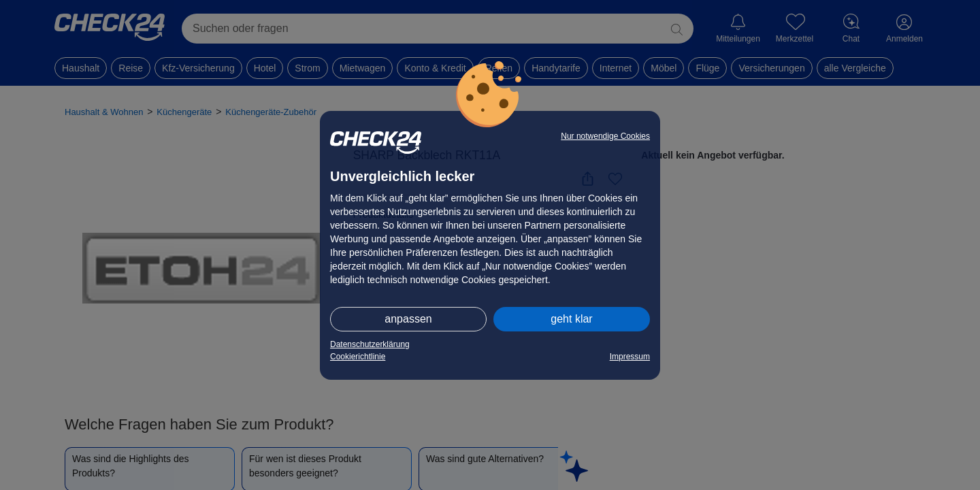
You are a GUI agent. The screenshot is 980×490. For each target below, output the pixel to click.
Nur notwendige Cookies (605, 136)
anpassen (408, 319)
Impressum (630, 357)
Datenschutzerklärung (370, 344)
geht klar (571, 319)
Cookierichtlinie (358, 357)
